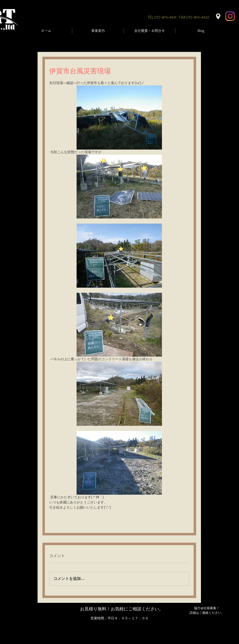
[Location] (218, 16)
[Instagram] (230, 16)
